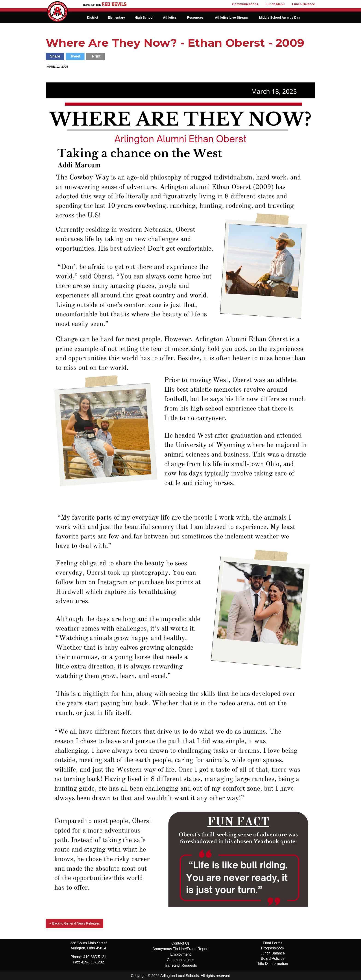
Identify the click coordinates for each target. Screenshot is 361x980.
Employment (181, 954)
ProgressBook (273, 948)
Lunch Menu (275, 4)
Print (96, 56)
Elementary (116, 17)
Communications (245, 4)
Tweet (75, 56)
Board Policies (273, 958)
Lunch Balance (303, 4)
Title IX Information (273, 964)
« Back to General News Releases (74, 923)
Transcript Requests (181, 965)
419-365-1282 (93, 962)
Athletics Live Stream (231, 17)
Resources (195, 17)
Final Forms (273, 943)
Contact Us (180, 943)
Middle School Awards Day (279, 17)
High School (144, 17)
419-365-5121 (95, 957)
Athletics (170, 17)
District (93, 17)
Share (55, 56)
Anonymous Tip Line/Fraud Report (180, 949)
